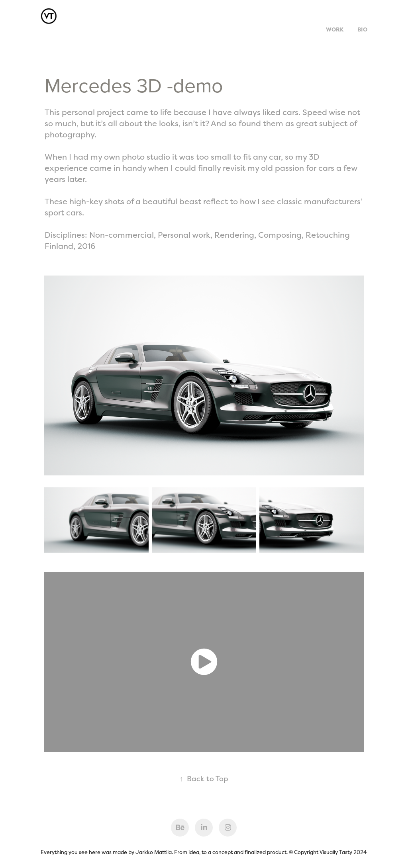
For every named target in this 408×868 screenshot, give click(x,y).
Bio (362, 29)
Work (335, 29)
